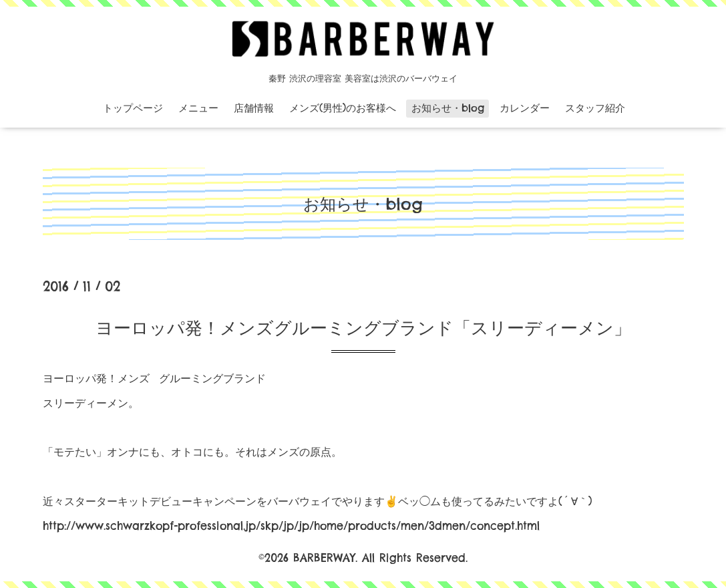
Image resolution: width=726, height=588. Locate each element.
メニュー (198, 108)
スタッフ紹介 (595, 108)
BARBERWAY (324, 558)
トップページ (133, 108)
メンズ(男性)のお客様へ (343, 108)
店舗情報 (254, 108)
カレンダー (525, 108)
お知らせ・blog (448, 108)
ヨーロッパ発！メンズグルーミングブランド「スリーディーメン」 (363, 328)
